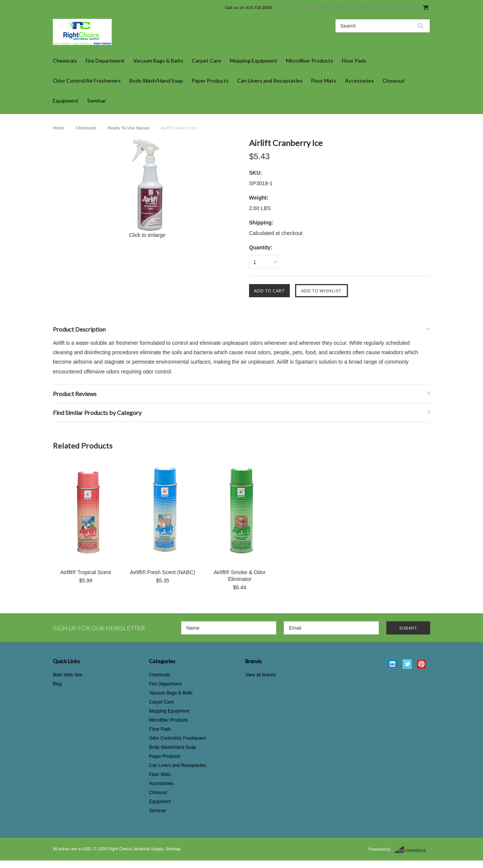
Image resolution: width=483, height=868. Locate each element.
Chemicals (65, 61)
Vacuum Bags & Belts (158, 61)
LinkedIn (393, 664)
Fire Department (105, 61)
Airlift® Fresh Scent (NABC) (163, 572)
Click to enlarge (147, 235)
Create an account (396, 8)
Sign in (366, 8)
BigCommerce (412, 850)
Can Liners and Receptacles (270, 81)
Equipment (66, 101)
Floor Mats (324, 81)
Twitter (407, 664)
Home (59, 128)
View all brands (261, 675)
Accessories (359, 81)
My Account (287, 8)
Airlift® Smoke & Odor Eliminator (239, 576)
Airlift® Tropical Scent (86, 572)
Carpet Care (207, 61)
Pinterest (422, 664)
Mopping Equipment (254, 61)
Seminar (97, 101)
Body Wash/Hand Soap (156, 81)
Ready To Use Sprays (129, 128)
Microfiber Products (310, 61)
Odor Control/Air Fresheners (87, 81)
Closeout (394, 81)
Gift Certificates (317, 8)
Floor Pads (354, 61)
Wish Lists (346, 8)
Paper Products (210, 81)
